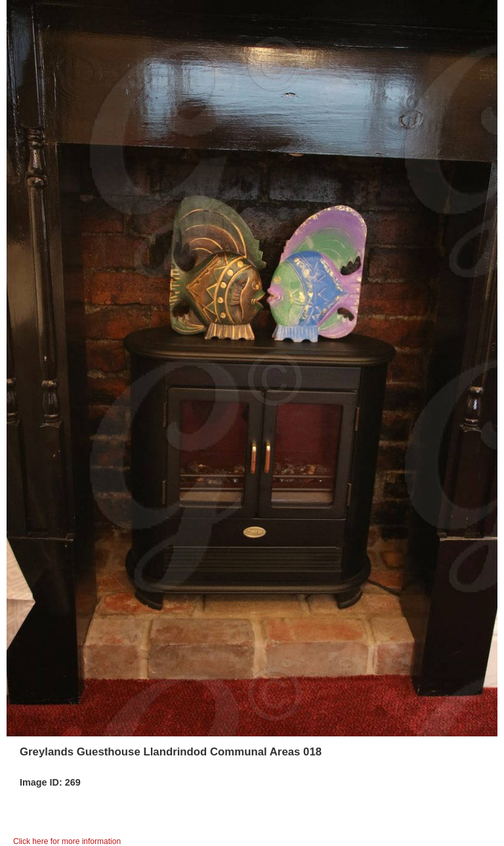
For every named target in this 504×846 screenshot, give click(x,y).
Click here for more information (67, 841)
